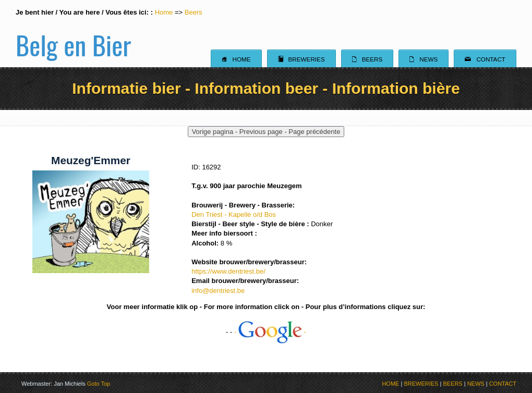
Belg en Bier (73, 33)
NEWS (476, 384)
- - (270, 332)
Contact (485, 59)
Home (164, 12)
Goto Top (99, 384)
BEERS (452, 384)
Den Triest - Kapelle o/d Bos (234, 214)
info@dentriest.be (218, 291)
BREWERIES (421, 384)
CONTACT (503, 384)
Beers (194, 12)
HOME (390, 384)
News (424, 59)
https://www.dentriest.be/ (228, 271)
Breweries (301, 59)
